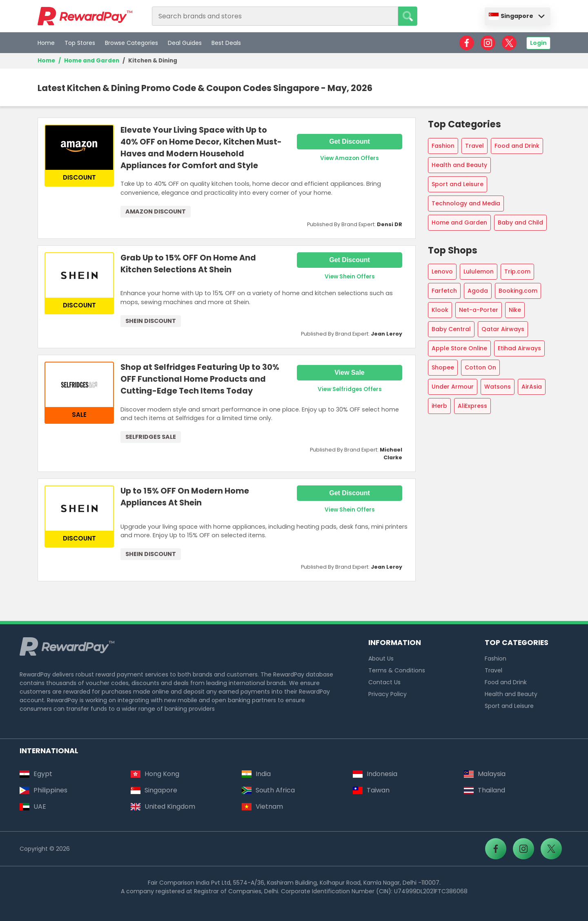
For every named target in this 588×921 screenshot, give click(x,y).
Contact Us (384, 682)
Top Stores (80, 43)
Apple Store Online (459, 348)
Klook (440, 310)
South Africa (268, 790)
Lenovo (442, 271)
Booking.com (518, 291)
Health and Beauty (459, 165)
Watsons (498, 387)
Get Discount (350, 141)
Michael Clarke (391, 454)
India (256, 774)
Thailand (484, 790)
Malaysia (485, 774)
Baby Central (451, 329)
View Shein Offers (350, 277)
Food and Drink (517, 146)
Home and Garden (92, 61)
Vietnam (262, 806)
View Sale (350, 373)
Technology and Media (466, 203)
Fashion (443, 146)
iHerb (439, 406)
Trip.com (517, 271)
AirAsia (532, 387)
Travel (474, 146)
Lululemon (479, 271)
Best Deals (226, 43)
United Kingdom (163, 806)
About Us (381, 658)
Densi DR (390, 224)
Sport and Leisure (458, 184)
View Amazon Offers (350, 158)
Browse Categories (131, 43)
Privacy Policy (388, 694)
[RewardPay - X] (509, 43)
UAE (33, 806)
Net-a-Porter (479, 310)
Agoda (478, 291)
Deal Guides (185, 43)
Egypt (36, 774)
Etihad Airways (519, 348)
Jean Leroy (386, 334)
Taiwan (371, 790)
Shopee (443, 367)
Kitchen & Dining (153, 61)
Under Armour (453, 387)
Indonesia (375, 774)
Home (46, 43)
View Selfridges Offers (350, 389)
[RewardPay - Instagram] (488, 43)
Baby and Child (520, 222)
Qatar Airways (503, 329)
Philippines (43, 790)
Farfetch (444, 291)
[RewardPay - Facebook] (467, 43)
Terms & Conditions (397, 670)
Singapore (511, 16)
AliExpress (472, 406)
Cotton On (480, 367)
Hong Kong (155, 774)
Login (538, 43)
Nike (515, 310)
